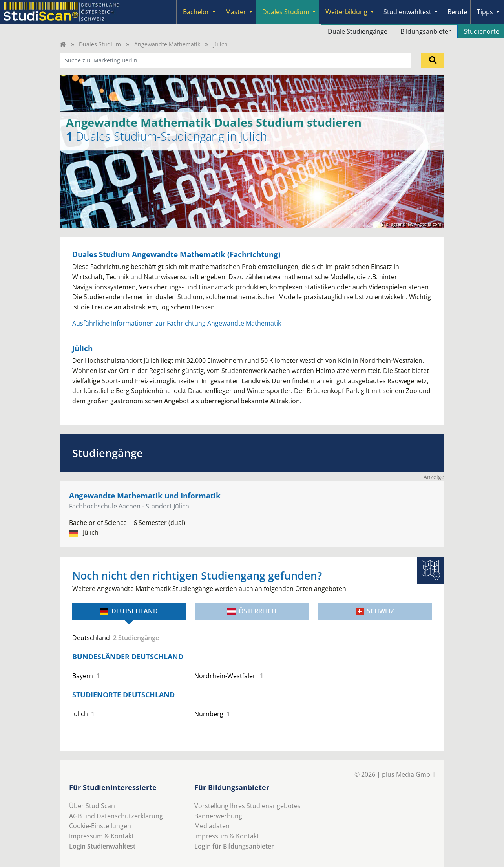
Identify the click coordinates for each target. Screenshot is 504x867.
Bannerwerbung (218, 816)
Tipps (485, 12)
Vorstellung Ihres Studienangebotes (247, 806)
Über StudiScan (92, 806)
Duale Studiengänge (358, 31)
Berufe (457, 12)
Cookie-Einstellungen (100, 826)
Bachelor (196, 12)
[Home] (63, 44)
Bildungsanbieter (426, 31)
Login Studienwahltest (102, 846)
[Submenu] (214, 12)
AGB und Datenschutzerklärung (116, 816)
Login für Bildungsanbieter (234, 846)
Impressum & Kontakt (101, 836)
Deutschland (129, 611)
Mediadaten (212, 826)
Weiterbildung (346, 12)
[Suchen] (433, 60)
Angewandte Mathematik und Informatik (145, 495)
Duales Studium (286, 12)
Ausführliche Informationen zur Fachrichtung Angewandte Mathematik (177, 323)
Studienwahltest (407, 12)
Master (236, 12)
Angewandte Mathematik (167, 44)
